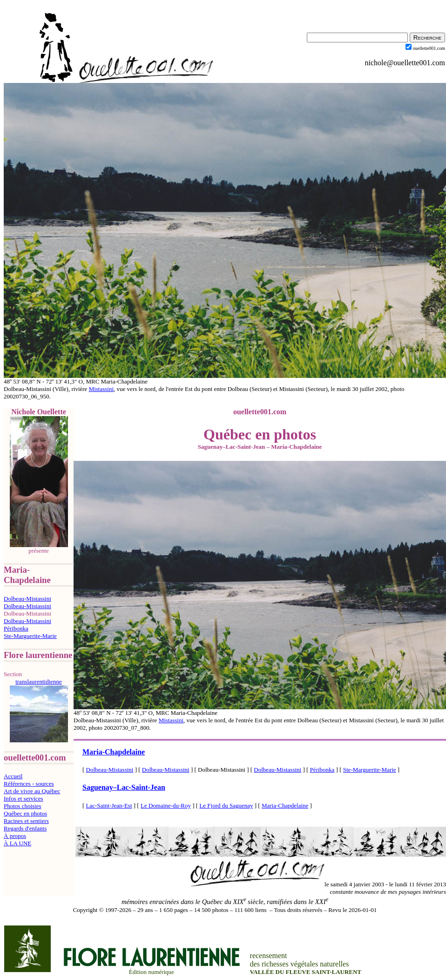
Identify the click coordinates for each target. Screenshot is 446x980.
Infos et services (23, 798)
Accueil (13, 776)
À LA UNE (17, 843)
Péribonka (16, 628)
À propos (15, 836)
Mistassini (101, 389)
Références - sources (29, 784)
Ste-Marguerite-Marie (30, 636)
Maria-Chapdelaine (114, 752)
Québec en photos (25, 813)
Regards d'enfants (25, 828)
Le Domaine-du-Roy (166, 805)
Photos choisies (23, 806)
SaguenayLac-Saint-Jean (124, 787)
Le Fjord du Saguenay (226, 805)
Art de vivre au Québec (32, 791)
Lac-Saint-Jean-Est (109, 805)
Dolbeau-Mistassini (27, 599)
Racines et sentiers (26, 821)
